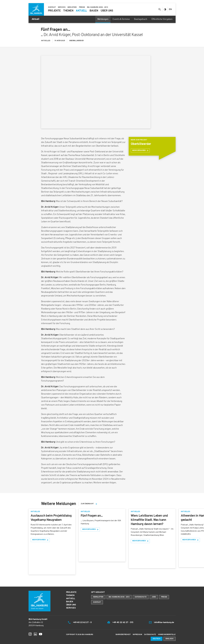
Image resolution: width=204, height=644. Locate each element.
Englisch (170, 639)
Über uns (71, 605)
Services (71, 608)
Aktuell (71, 599)
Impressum (137, 635)
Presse (164, 597)
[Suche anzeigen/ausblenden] (160, 9)
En (170, 9)
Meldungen (103, 19)
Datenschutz (141, 597)
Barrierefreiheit (123, 635)
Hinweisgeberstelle (167, 635)
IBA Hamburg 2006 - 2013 (119, 597)
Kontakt (97, 602)
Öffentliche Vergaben (162, 19)
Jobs (154, 597)
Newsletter (98, 597)
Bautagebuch (141, 19)
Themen (70, 595)
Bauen (70, 602)
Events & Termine (121, 19)
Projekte (71, 592)
